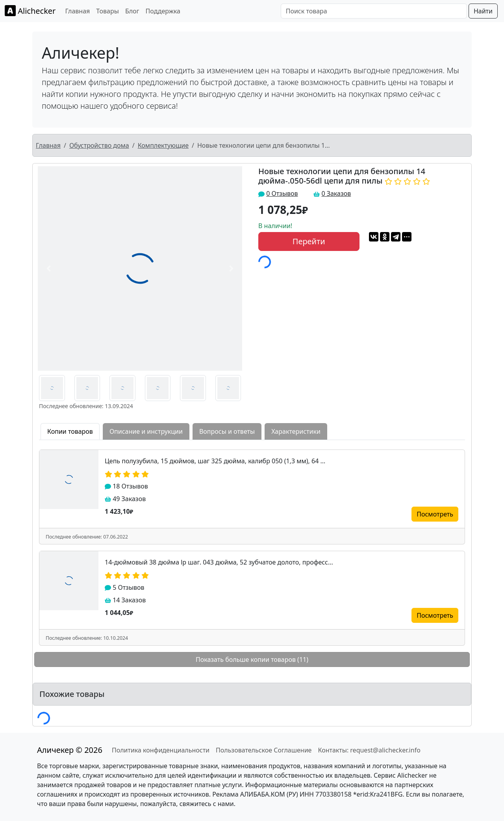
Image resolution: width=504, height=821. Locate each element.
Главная (77, 11)
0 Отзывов (282, 193)
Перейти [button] (309, 241)
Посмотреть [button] (435, 514)
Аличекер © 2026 (70, 750)
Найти (483, 11)
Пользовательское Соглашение (264, 750)
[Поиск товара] (374, 11)
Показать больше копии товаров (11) (252, 659)
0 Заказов (336, 193)
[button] (49, 268)
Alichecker (30, 11)
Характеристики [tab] (296, 431)
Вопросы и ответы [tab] (227, 431)
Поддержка (163, 11)
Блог (132, 11)
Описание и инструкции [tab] (146, 431)
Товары (107, 11)
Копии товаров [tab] (70, 431)
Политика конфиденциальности (161, 750)
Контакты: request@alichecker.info (369, 750)
